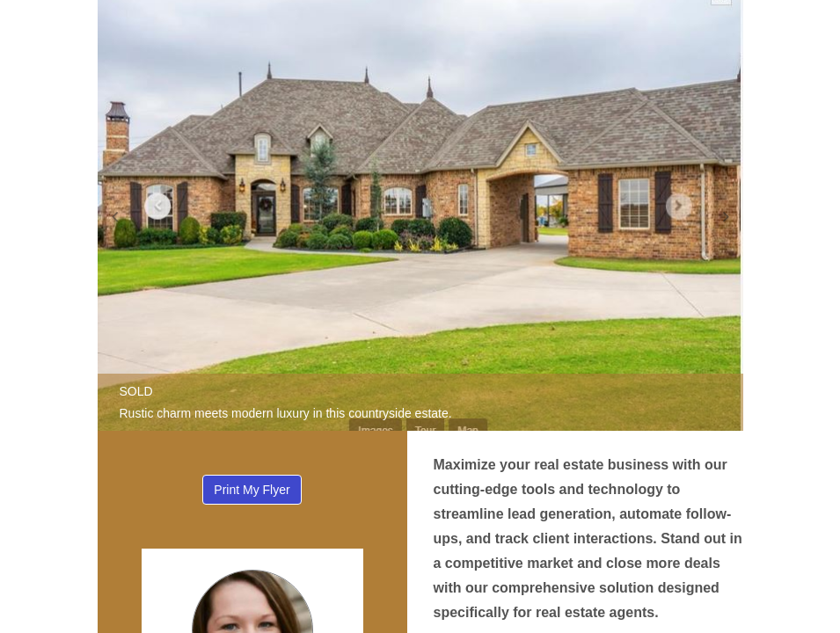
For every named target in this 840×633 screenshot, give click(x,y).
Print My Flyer (252, 490)
